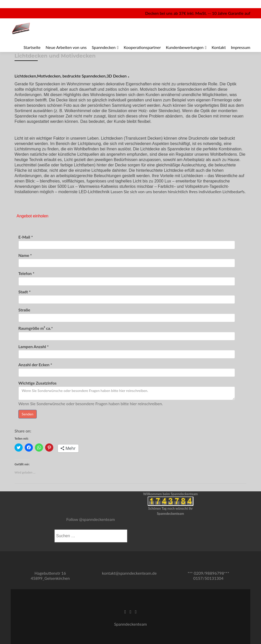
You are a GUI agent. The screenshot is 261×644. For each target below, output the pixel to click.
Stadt (24, 292)
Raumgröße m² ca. (36, 328)
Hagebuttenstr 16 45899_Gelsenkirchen (50, 576)
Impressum (241, 47)
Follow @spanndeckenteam (91, 519)
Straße (24, 310)
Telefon (26, 273)
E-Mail (26, 237)
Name (25, 255)
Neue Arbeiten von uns (66, 47)
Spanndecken (104, 47)
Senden (28, 414)
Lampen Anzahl (34, 347)
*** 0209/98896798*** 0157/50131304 (208, 576)
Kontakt (219, 47)
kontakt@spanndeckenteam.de (129, 573)
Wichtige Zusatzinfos (37, 383)
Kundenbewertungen (185, 47)
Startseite (32, 47)
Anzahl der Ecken (35, 365)
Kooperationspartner (142, 47)
